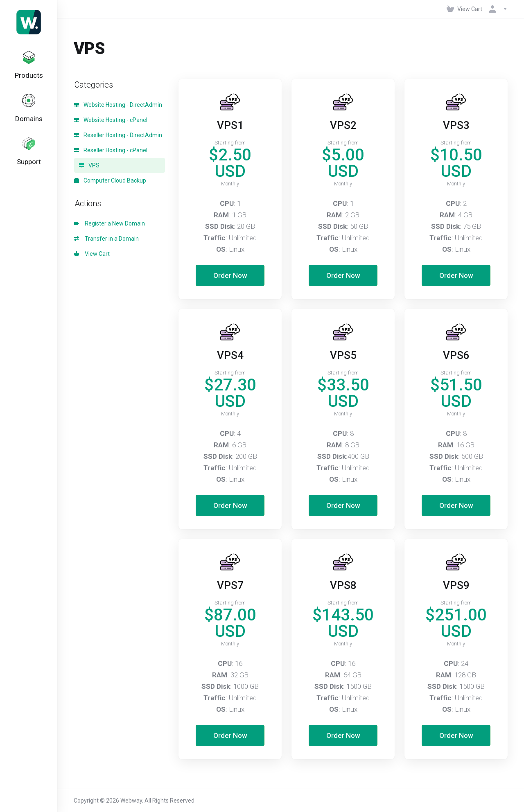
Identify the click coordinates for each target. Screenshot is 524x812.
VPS (89, 165)
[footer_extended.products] (29, 67)
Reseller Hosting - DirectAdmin (118, 135)
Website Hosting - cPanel (111, 120)
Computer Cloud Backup (110, 180)
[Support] (29, 160)
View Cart (92, 254)
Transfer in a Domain (106, 239)
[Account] (497, 9)
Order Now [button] (230, 275)
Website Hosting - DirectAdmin (118, 105)
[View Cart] (464, 9)
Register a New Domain (110, 223)
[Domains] (29, 113)
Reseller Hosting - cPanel (111, 150)
